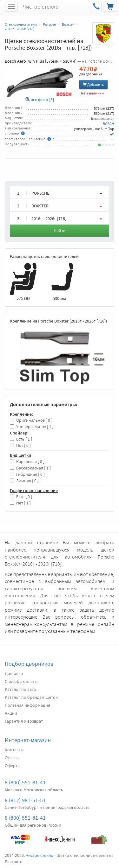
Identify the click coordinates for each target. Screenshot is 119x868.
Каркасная (27, 462)
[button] (60, 192)
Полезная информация (27, 705)
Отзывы (12, 758)
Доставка (14, 673)
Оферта (12, 766)
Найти (60, 231)
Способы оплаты (21, 681)
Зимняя (24, 481)
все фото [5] (40, 100)
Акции (11, 713)
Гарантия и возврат (24, 721)
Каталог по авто (20, 689)
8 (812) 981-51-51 (25, 800)
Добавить (93, 84)
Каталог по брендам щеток (31, 697)
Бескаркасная (30, 468)
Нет (20, 445)
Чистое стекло (41, 7)
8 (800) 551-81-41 (25, 782)
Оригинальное (31, 420)
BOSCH (109, 124)
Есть (21, 439)
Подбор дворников (29, 664)
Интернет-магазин (28, 740)
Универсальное (32, 427)
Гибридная (27, 474)
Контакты (14, 750)
